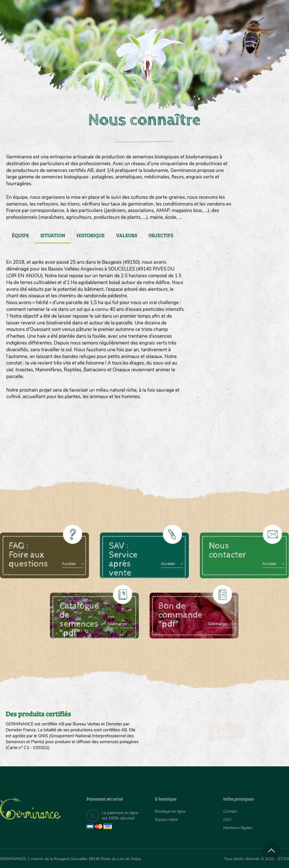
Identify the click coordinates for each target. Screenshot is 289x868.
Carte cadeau (129, 73)
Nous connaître (83, 73)
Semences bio (39, 73)
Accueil (131, 102)
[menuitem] (262, 11)
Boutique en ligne (247, 73)
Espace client (166, 820)
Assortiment (180, 73)
